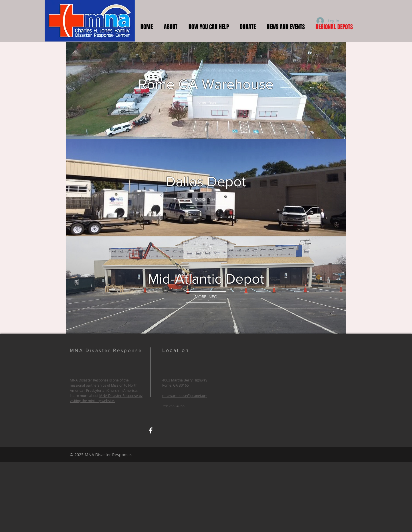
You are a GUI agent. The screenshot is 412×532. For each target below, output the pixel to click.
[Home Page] (206, 102)
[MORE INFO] (206, 200)
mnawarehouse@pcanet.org (185, 395)
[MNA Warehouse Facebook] (151, 430)
